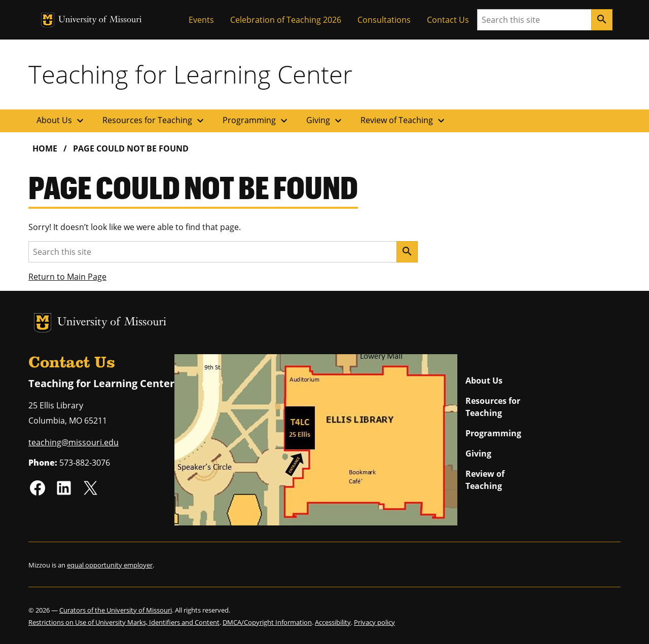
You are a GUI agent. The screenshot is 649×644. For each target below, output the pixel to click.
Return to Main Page (67, 277)
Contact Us (448, 20)
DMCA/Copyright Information (267, 622)
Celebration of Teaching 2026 (286, 20)
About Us (61, 121)
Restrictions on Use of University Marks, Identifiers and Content (124, 622)
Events (201, 20)
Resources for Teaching (154, 121)
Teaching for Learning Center (190, 74)
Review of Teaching (404, 121)
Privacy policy (374, 622)
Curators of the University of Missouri (116, 610)
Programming (256, 121)
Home (45, 148)
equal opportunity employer (110, 565)
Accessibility (333, 622)
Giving (325, 121)
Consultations (384, 20)
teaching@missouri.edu (74, 442)
